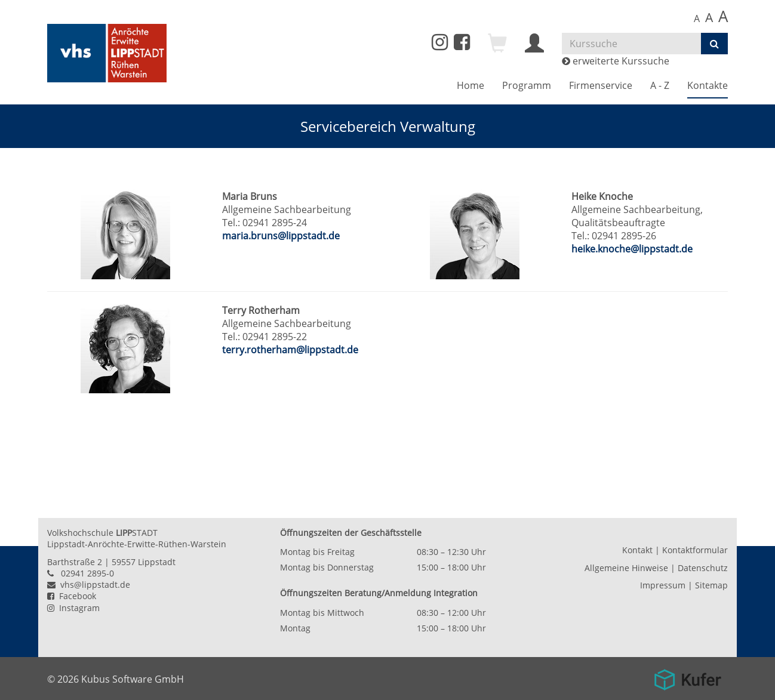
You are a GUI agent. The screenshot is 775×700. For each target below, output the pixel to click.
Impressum (663, 585)
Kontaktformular (695, 550)
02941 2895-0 (87, 573)
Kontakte (708, 85)
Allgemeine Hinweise (626, 568)
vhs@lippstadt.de (89, 585)
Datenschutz (703, 568)
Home (470, 85)
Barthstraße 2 (75, 562)
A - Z (660, 85)
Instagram (73, 608)
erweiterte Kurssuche (616, 61)
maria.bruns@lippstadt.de (281, 236)
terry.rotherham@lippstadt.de (290, 350)
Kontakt (637, 550)
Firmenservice (601, 85)
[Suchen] (714, 44)
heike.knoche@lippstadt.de (632, 249)
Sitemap (711, 585)
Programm (527, 85)
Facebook (72, 596)
